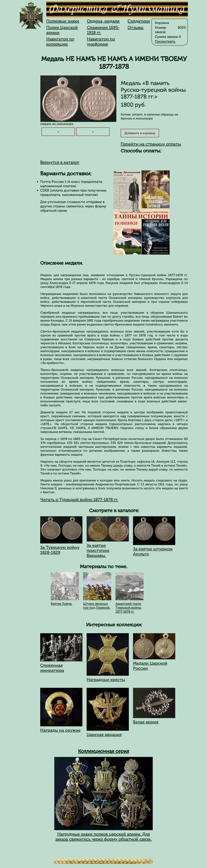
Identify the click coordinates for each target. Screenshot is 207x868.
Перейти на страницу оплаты (151, 144)
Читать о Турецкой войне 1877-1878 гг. (79, 500)
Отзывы (135, 27)
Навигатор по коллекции (60, 42)
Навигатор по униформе (101, 42)
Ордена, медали (103, 21)
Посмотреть (165, 41)
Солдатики (139, 21)
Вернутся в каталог (60, 162)
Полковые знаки (63, 21)
